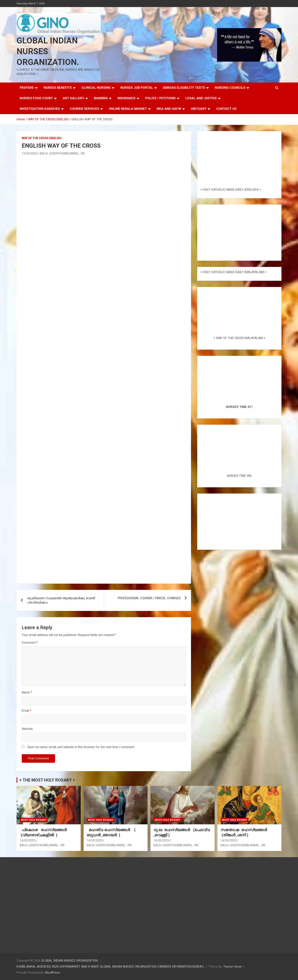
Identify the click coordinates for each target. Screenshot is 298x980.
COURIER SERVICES (84, 109)
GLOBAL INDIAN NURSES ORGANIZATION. (48, 51)
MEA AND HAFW (169, 109)
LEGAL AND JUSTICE (201, 98)
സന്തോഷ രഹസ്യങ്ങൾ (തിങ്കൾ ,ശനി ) (244, 832)
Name (27, 692)
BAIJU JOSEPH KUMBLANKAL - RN (62, 153)
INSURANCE (127, 98)
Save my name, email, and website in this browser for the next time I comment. (81, 747)
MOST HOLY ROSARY (34, 820)
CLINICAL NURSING (96, 88)
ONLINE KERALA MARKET (128, 109)
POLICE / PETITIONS (160, 98)
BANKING (101, 98)
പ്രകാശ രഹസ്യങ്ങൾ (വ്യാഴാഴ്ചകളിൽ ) (44, 832)
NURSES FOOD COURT (36, 98)
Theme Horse (233, 967)
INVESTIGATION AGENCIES (40, 109)
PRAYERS (27, 88)
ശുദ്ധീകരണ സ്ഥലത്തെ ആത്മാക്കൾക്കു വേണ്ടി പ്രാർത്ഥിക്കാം (61, 600)
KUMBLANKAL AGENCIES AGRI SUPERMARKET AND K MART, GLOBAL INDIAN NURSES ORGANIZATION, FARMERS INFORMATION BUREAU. (110, 967)
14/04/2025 (30, 153)
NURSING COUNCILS (230, 88)
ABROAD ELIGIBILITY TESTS (184, 88)
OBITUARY (199, 109)
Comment (30, 643)
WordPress (52, 973)
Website (27, 729)
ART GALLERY (73, 98)
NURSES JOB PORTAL (137, 88)
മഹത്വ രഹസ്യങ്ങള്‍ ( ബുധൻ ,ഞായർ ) (111, 832)
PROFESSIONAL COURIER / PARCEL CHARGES (149, 598)
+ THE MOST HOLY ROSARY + (47, 780)
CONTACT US (226, 109)
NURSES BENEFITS (58, 88)
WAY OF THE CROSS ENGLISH (42, 138)
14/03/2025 (28, 840)
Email (26, 711)
